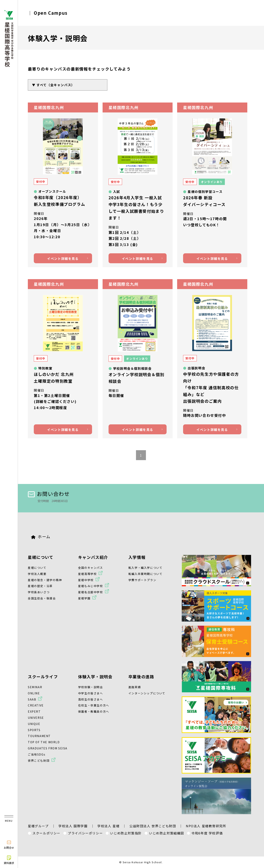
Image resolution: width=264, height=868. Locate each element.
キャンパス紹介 (93, 557)
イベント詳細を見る (63, 258)
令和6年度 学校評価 (207, 833)
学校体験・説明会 (91, 687)
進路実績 (135, 687)
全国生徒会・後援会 (42, 598)
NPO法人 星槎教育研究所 (206, 826)
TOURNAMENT (39, 736)
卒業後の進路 (141, 677)
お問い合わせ (49, 494)
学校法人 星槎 (108, 826)
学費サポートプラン (142, 580)
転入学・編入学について (146, 568)
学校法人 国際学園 (73, 826)
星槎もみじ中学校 (91, 586)
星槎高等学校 (87, 574)
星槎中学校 (86, 580)
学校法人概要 (37, 574)
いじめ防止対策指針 (126, 833)
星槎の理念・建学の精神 (45, 580)
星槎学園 (84, 598)
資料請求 (9, 860)
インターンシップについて (147, 693)
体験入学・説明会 (95, 677)
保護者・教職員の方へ (94, 711)
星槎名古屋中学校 (91, 592)
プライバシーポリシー (85, 833)
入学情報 (137, 557)
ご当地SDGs (37, 754)
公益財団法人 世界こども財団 (153, 826)
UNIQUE (34, 724)
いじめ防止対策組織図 (167, 833)
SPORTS (34, 730)
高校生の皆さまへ (91, 699)
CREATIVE (36, 705)
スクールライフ (43, 677)
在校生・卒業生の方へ (94, 705)
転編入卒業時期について (146, 574)
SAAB (32, 699)
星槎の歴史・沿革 (40, 586)
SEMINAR (35, 687)
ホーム (41, 537)
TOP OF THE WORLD (44, 742)
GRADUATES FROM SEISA (48, 748)
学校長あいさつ (39, 592)
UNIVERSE (36, 718)
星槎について (41, 557)
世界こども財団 (39, 761)
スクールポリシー (46, 833)
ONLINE (34, 693)
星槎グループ (38, 826)
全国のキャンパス (91, 568)
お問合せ (9, 845)
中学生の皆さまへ (91, 693)
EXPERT (34, 711)
